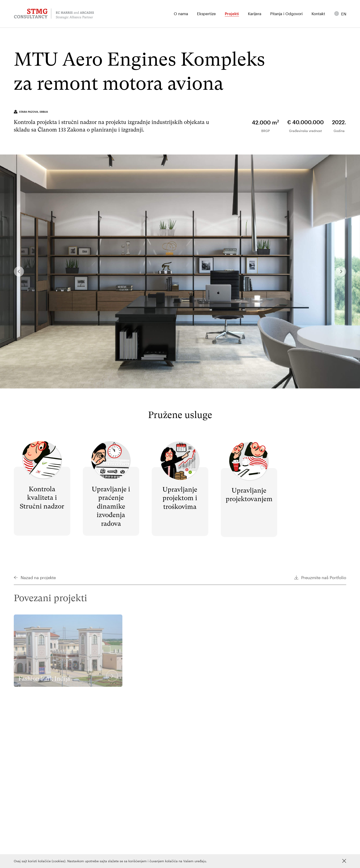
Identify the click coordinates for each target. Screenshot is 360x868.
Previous (19, 272)
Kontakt (318, 14)
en (344, 14)
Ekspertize (206, 14)
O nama (181, 14)
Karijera (255, 14)
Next (341, 272)
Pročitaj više (42, 447)
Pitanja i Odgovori (286, 14)
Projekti (232, 14)
